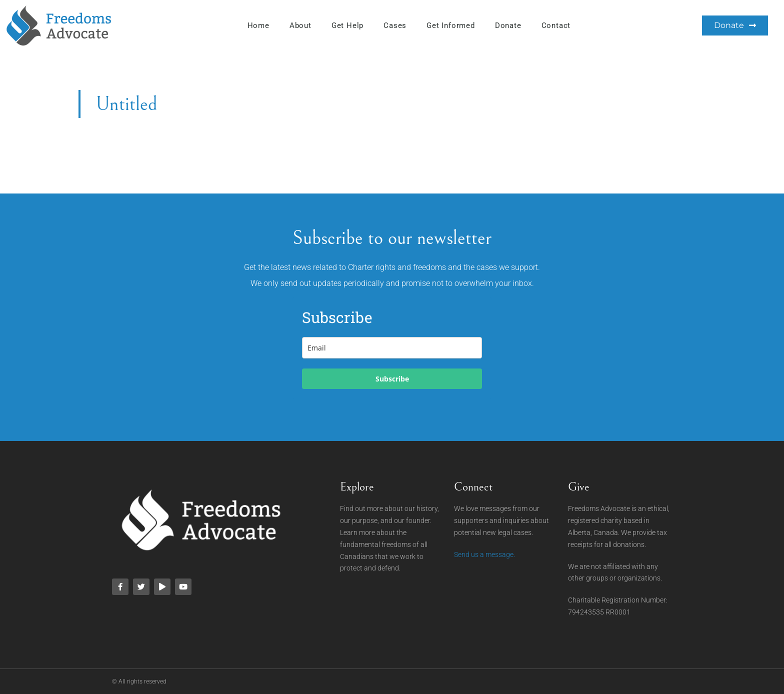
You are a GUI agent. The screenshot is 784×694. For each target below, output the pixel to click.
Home (258, 25)
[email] (392, 348)
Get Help (347, 25)
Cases (395, 25)
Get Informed (451, 25)
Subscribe (392, 379)
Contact (556, 25)
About (300, 25)
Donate (508, 25)
